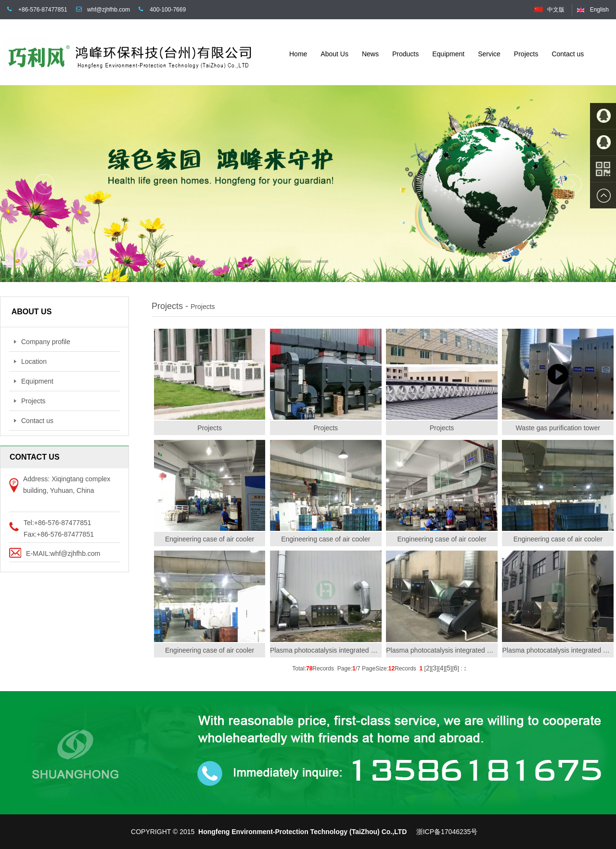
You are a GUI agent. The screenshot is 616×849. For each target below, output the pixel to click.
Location (30, 361)
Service (489, 54)
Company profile (42, 342)
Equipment (448, 54)
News (370, 54)
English (599, 10)
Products (405, 54)
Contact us (568, 54)
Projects (526, 54)
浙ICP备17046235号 (447, 832)
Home (298, 54)
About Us (334, 54)
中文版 (556, 10)
